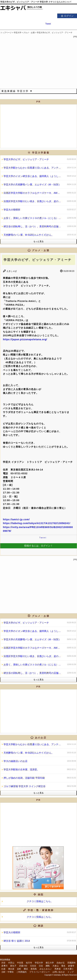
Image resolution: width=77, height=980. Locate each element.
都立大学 (50, 963)
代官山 (11, 963)
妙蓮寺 (71, 966)
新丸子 (13, 966)
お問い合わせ (59, 972)
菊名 (63, 966)
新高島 (34, 969)
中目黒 (20, 963)
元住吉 (33, 966)
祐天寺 (29, 963)
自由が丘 (61, 963)
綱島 (48, 966)
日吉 (41, 966)
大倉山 (56, 966)
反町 (19, 969)
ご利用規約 (21, 972)
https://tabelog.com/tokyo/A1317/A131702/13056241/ (37, 523)
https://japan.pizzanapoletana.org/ (25, 339)
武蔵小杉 (23, 966)
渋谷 (3, 963)
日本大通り (68, 969)
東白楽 (11, 969)
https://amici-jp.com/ (16, 519)
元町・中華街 (7, 972)
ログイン (67, 16)
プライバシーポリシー (40, 972)
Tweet (48, 24)
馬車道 (58, 969)
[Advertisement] (38, 711)
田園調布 (72, 963)
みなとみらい (46, 969)
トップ (71, 972)
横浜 (26, 969)
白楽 (3, 969)
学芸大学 (39, 963)
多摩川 (4, 966)
